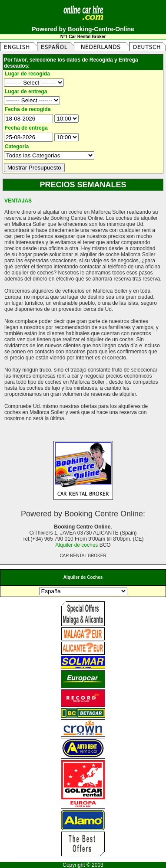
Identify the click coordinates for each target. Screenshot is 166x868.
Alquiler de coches (76, 545)
